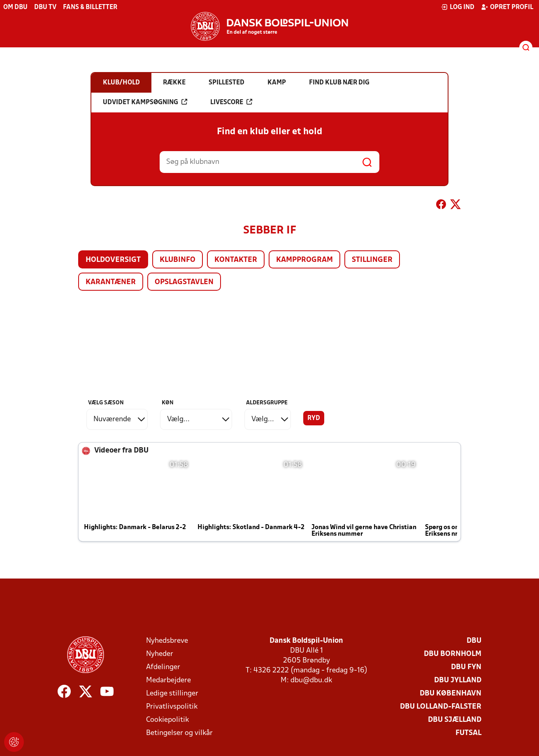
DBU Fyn (466, 667)
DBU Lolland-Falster (441, 707)
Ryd (314, 418)
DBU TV (45, 7)
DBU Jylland (458, 680)
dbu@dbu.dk (311, 680)
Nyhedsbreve (167, 641)
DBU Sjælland (455, 720)
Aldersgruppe (267, 403)
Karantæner (111, 282)
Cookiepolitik (167, 720)
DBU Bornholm (453, 654)
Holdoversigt (113, 260)
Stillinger (372, 260)
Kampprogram (304, 260)
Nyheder (160, 654)
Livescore (231, 102)
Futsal (468, 733)
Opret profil (507, 7)
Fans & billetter (90, 7)
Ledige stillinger (172, 694)
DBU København (451, 694)
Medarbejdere (168, 680)
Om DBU (15, 7)
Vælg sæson (106, 403)
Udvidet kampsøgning (145, 102)
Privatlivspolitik (172, 707)
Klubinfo (178, 260)
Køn (168, 403)
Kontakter (236, 260)
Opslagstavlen (184, 282)
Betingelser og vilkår (179, 733)
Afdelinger (163, 667)
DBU (474, 641)
